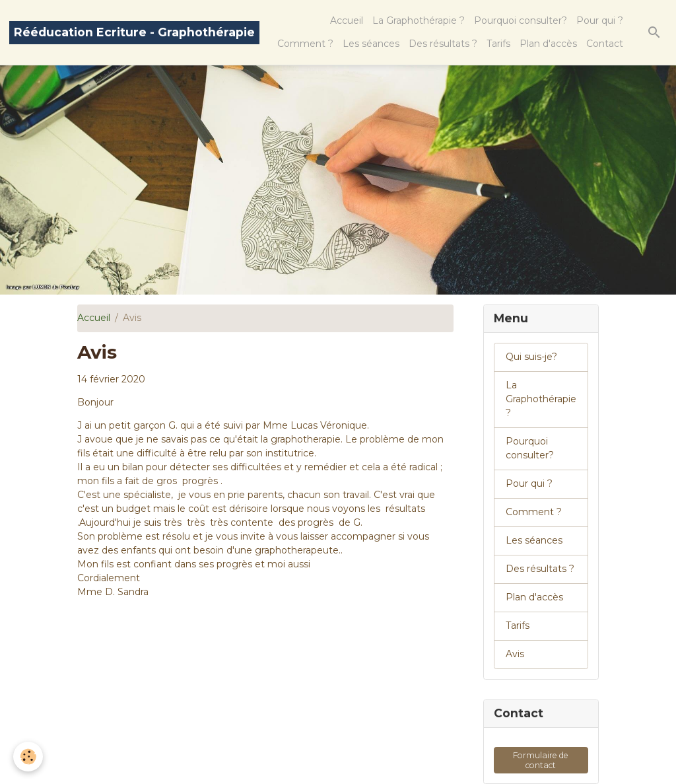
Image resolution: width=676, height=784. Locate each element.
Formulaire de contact (541, 760)
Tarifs (498, 44)
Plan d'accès (548, 44)
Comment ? (305, 44)
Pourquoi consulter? (521, 20)
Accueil (347, 20)
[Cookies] (28, 757)
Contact (605, 44)
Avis (515, 654)
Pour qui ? (600, 20)
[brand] (134, 33)
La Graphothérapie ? (419, 20)
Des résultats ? (443, 44)
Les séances (371, 44)
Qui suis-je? (531, 357)
